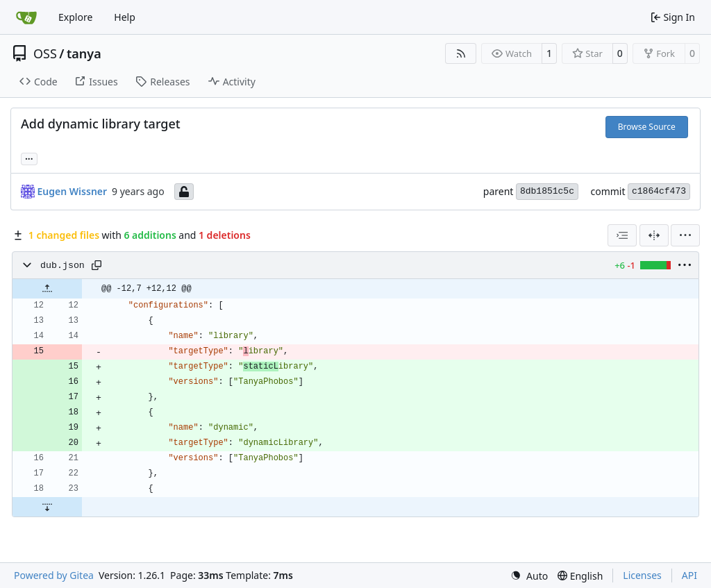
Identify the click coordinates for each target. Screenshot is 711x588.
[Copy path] (97, 265)
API (689, 575)
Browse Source (647, 127)
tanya (84, 53)
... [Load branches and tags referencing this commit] (29, 158)
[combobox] (622, 235)
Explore (75, 17)
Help (125, 17)
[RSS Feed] (461, 53)
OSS (45, 53)
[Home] (26, 17)
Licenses (642, 575)
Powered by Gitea (54, 575)
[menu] (685, 235)
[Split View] (654, 235)
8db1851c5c (547, 191)
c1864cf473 (659, 191)
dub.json (62, 266)
